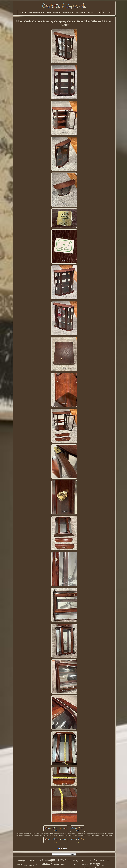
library (76, 860)
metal (77, 865)
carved (108, 861)
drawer (47, 864)
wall (103, 865)
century (70, 865)
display (33, 860)
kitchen (62, 860)
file (96, 860)
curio (19, 864)
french (63, 865)
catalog (102, 861)
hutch (56, 865)
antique (50, 860)
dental (109, 865)
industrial (31, 865)
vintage (95, 864)
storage (25, 865)
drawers (38, 865)
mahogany (22, 860)
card (41, 860)
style (69, 861)
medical (85, 865)
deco (82, 860)
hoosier (89, 860)
